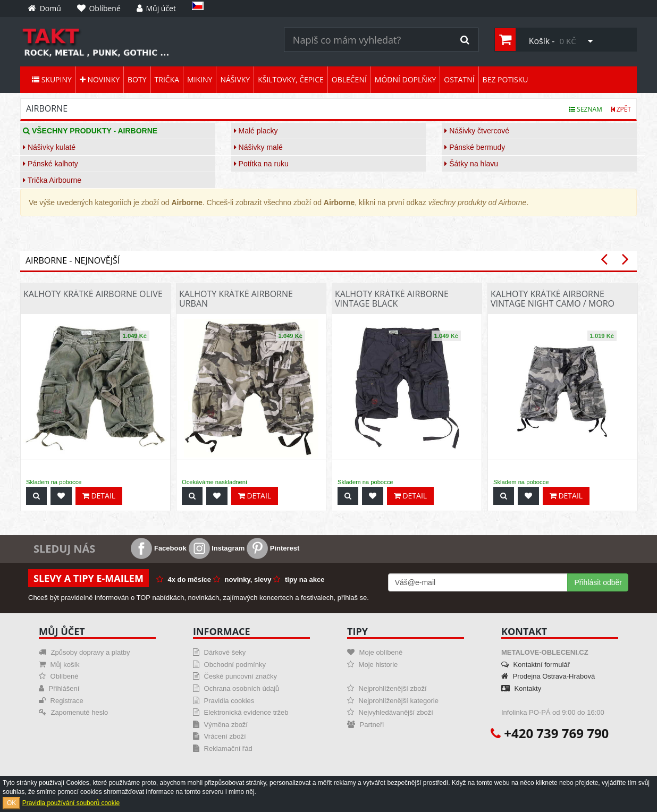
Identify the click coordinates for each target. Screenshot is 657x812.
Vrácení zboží (220, 736)
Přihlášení (59, 688)
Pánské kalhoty (50, 164)
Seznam (586, 109)
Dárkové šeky (219, 652)
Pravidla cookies (224, 701)
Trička (167, 79)
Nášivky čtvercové (477, 131)
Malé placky (256, 131)
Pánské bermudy (475, 147)
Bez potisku (506, 79)
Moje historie (372, 665)
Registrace (61, 701)
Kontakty (521, 688)
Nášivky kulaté (49, 147)
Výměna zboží (220, 725)
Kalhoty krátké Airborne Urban (236, 299)
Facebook (158, 548)
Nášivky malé (258, 147)
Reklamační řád (223, 748)
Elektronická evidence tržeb (241, 712)
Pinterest (273, 548)
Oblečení (349, 79)
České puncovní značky (235, 676)
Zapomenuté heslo (73, 712)
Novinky (100, 79)
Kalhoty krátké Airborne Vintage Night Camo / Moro (553, 299)
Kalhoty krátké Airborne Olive (93, 294)
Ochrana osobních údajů (236, 688)
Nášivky (235, 79)
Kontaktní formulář (536, 665)
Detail (99, 496)
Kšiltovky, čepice (291, 79)
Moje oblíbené (375, 652)
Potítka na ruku (261, 164)
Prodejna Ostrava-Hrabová (548, 676)
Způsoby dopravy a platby (84, 652)
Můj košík (59, 665)
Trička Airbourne (52, 180)
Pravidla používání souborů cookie (71, 803)
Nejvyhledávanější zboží (390, 712)
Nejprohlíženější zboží (387, 688)
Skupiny (52, 79)
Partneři (365, 725)
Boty (137, 79)
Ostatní (459, 79)
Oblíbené (58, 676)
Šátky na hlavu (471, 164)
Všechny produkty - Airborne (90, 131)
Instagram (217, 548)
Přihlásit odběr (598, 582)
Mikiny (200, 79)
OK (11, 803)
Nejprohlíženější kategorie (393, 701)
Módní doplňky (405, 79)
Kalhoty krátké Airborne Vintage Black (392, 299)
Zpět (621, 109)
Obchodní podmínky (229, 665)
